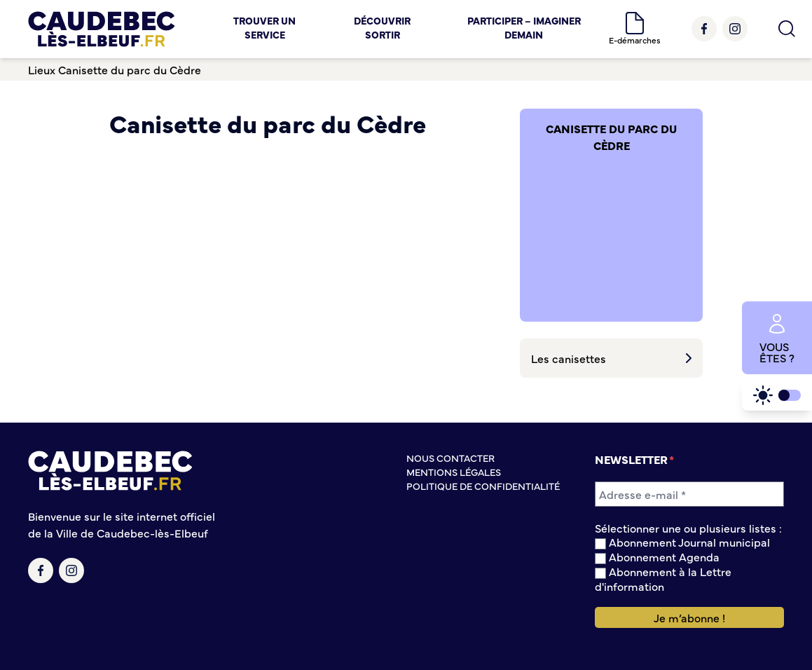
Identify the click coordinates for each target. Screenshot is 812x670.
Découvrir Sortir (382, 27)
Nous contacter (450, 458)
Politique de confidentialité (483, 486)
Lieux (42, 69)
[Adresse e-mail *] (689, 494)
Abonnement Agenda (657, 557)
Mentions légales (454, 472)
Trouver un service (264, 27)
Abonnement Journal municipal (682, 542)
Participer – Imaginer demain (524, 27)
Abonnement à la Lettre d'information (663, 579)
